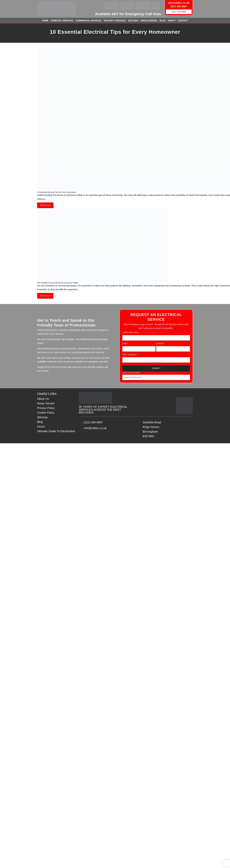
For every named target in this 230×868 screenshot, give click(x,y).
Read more (45, 205)
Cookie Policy (46, 413)
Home (45, 21)
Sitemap (42, 417)
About (172, 21)
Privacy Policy (46, 408)
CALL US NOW (179, 12)
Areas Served (149, 21)
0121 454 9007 (179, 6)
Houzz (41, 426)
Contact (183, 21)
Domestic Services (62, 21)
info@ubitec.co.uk (179, 3)
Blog (163, 21)
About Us (43, 399)
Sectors (133, 21)
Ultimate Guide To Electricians (56, 431)
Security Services (115, 21)
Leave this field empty (131, 373)
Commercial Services (88, 21)
